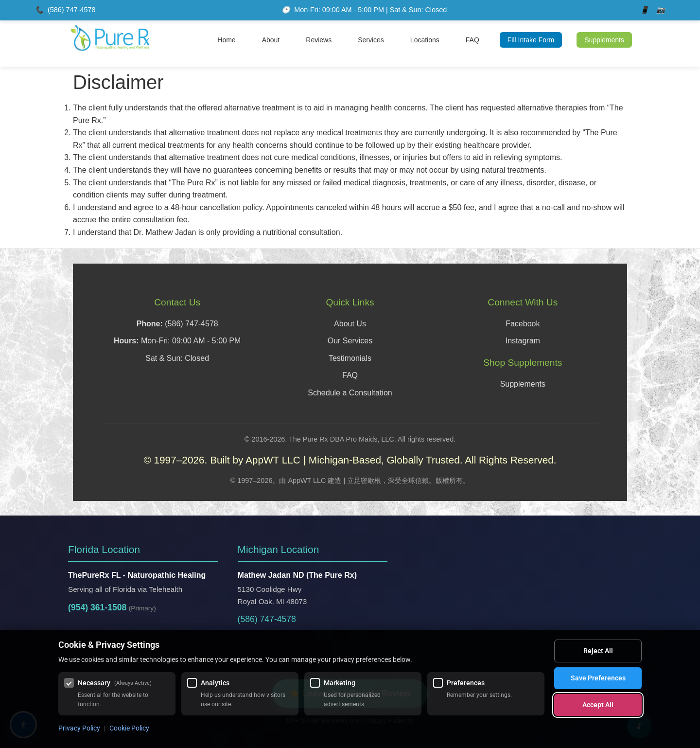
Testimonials (350, 358)
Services (371, 40)
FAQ (472, 40)
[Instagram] (661, 10)
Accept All (598, 705)
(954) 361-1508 (97, 607)
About (271, 40)
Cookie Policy (129, 728)
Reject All (598, 651)
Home (226, 40)
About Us (350, 324)
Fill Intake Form (531, 40)
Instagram (523, 341)
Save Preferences (598, 678)
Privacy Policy (79, 728)
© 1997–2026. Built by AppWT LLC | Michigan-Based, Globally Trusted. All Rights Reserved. (350, 460)
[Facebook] (645, 10)
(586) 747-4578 (71, 10)
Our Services (350, 341)
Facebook (523, 324)
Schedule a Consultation (350, 393)
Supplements (604, 40)
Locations (425, 40)
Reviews (319, 40)
